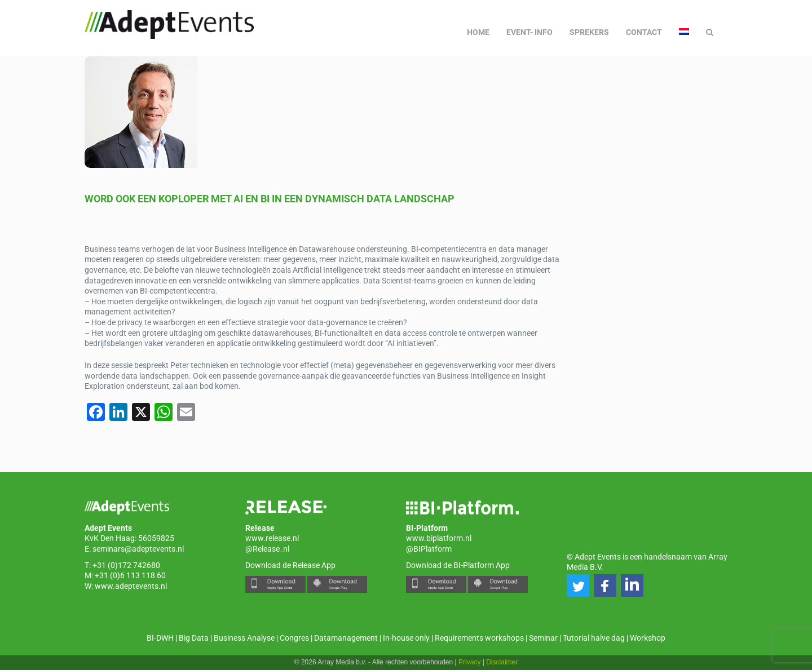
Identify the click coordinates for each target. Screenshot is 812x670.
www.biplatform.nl (439, 538)
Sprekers (589, 32)
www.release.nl (272, 538)
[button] (578, 585)
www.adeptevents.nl (131, 586)
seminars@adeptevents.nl (138, 549)
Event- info (529, 32)
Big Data (194, 638)
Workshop (648, 638)
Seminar (543, 638)
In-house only (406, 638)
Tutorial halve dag (594, 638)
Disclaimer (502, 662)
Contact (644, 32)
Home (478, 32)
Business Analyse (244, 638)
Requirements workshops (479, 638)
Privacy (469, 662)
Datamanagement (346, 638)
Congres (294, 638)
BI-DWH (160, 638)
